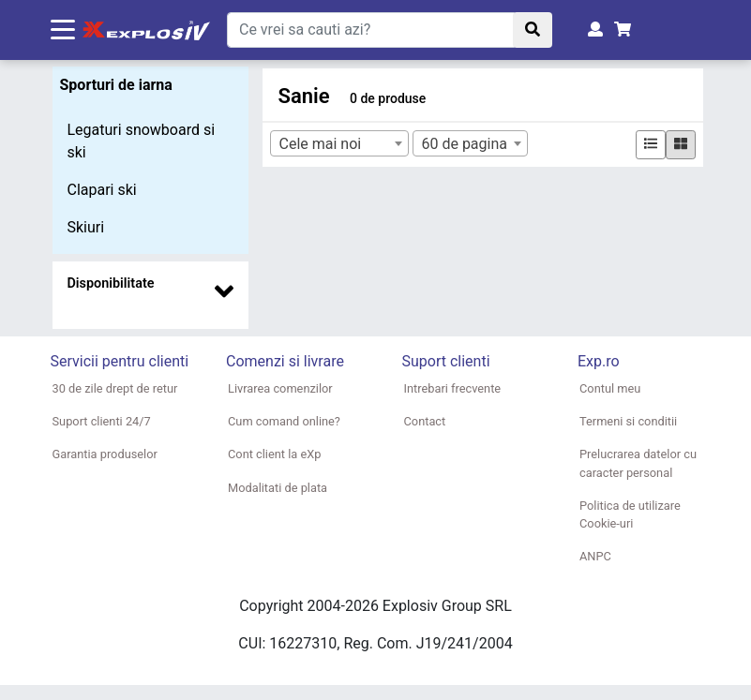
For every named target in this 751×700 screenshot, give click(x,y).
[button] (151, 288)
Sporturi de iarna (116, 85)
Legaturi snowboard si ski (142, 141)
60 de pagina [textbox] (464, 144)
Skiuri (86, 227)
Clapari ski (102, 190)
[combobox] (339, 143)
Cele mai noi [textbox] (320, 144)
